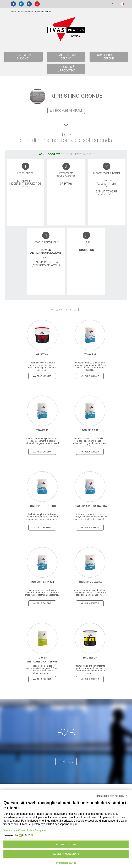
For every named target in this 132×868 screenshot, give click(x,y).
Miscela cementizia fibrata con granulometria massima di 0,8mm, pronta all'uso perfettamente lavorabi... (90, 366)
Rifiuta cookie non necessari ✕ (111, 796)
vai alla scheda (42, 376)
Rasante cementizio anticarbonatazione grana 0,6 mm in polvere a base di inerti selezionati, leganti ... (42, 669)
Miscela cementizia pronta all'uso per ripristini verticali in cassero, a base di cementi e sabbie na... (90, 592)
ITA (118, 4)
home (14, 12)
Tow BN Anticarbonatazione (46, 251)
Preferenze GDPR (66, 863)
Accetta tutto (66, 844)
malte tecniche (26, 12)
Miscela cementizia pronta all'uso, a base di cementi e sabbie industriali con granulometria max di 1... (42, 442)
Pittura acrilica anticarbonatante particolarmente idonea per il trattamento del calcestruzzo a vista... (90, 669)
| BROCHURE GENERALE (65, 111)
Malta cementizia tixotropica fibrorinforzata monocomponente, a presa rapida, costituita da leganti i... (42, 592)
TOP (66, 125)
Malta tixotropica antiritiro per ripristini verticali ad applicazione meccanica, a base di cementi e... (42, 516)
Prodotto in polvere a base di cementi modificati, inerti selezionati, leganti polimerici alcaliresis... (42, 366)
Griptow (66, 184)
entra (66, 761)
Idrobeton (86, 250)
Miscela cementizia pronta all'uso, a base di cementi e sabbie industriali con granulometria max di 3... (90, 442)
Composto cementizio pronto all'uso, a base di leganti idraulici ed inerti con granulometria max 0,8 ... (90, 516)
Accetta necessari (66, 854)
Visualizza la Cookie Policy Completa (25, 830)
